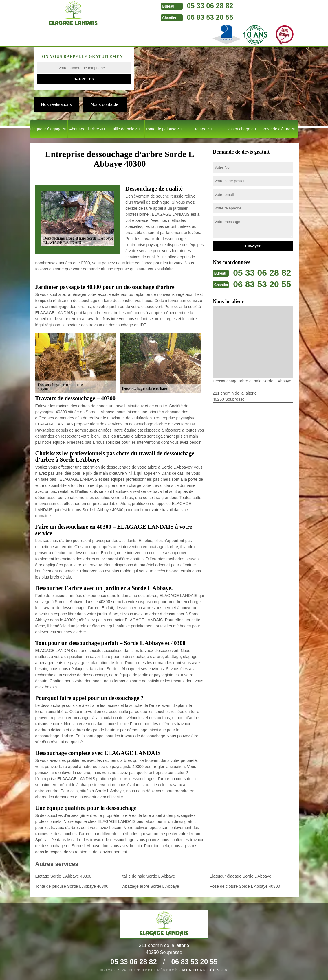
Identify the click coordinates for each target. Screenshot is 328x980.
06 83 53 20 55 (210, 17)
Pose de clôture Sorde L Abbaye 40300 (245, 886)
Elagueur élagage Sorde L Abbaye (240, 876)
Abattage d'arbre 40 (87, 129)
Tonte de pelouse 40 (164, 129)
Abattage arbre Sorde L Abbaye (151, 886)
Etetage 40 (202, 129)
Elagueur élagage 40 (48, 129)
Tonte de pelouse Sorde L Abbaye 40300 (72, 886)
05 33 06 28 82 (210, 6)
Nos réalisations (57, 104)
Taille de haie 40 (125, 129)
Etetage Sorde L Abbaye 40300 (63, 876)
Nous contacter (105, 104)
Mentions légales (205, 970)
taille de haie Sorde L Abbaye (149, 876)
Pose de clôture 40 (279, 129)
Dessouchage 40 (241, 129)
